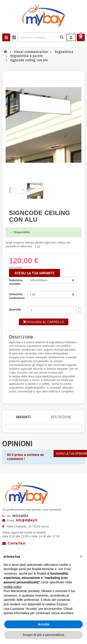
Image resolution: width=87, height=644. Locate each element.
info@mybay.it (27, 520)
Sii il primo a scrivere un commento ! (25, 457)
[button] (81, 556)
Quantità (15, 309)
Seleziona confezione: (17, 296)
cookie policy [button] (12, 587)
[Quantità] (52, 310)
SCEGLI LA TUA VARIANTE (35, 273)
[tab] (23, 417)
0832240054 (20, 516)
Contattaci (14, 543)
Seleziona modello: (16, 282)
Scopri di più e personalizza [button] (43, 635)
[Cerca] (42, 37)
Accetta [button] (43, 624)
